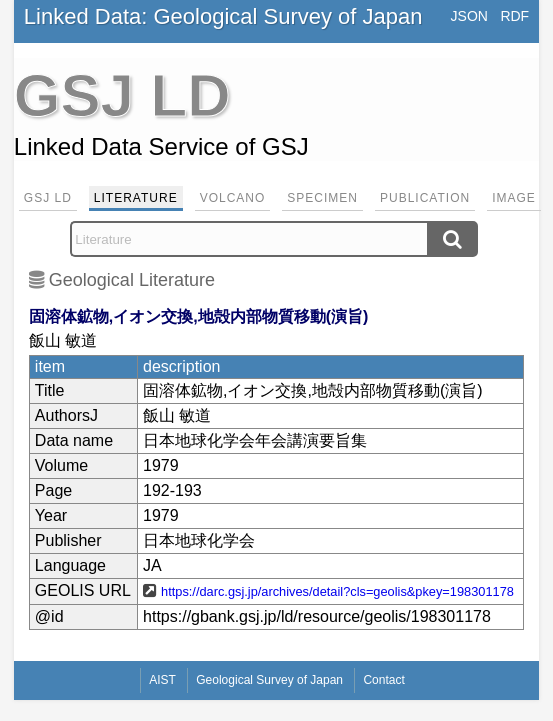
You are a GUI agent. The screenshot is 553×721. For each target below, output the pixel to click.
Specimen (322, 198)
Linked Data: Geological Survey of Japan (223, 16)
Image (514, 198)
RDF (514, 16)
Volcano (233, 198)
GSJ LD (48, 198)
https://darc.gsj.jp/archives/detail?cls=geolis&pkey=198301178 (337, 591)
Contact (383, 680)
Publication (425, 198)
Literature (136, 198)
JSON (469, 16)
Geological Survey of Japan (269, 680)
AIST (162, 680)
